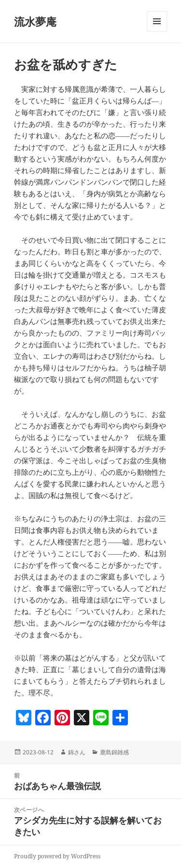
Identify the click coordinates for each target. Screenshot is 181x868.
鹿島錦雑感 (114, 752)
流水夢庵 (35, 21)
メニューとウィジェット (157, 31)
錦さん (77, 752)
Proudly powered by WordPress (57, 856)
